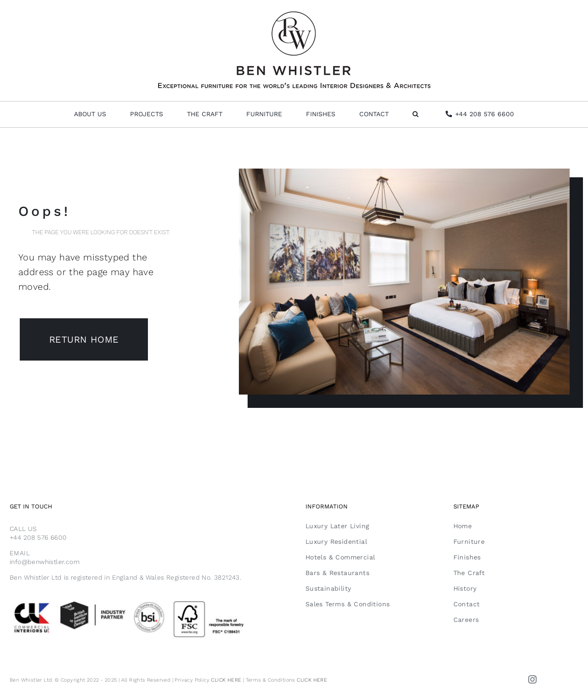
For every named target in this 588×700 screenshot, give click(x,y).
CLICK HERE (226, 680)
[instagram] (532, 679)
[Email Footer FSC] (146, 601)
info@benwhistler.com (45, 562)
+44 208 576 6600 (38, 537)
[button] (416, 114)
